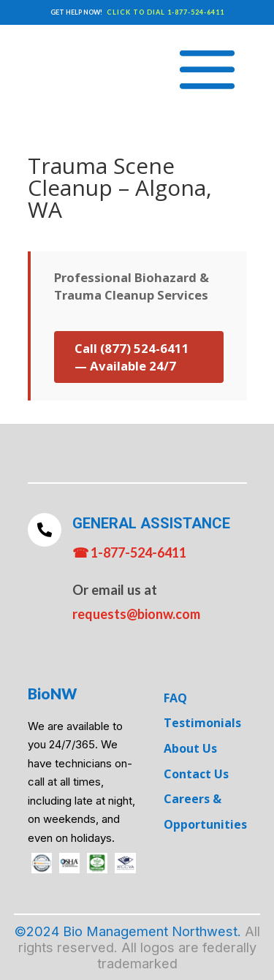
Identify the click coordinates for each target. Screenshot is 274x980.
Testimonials (202, 723)
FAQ (175, 698)
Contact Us (196, 774)
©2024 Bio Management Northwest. (128, 931)
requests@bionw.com (136, 614)
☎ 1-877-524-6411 (129, 552)
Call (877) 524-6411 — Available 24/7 (132, 357)
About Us (190, 748)
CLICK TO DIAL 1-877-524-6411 (165, 12)
